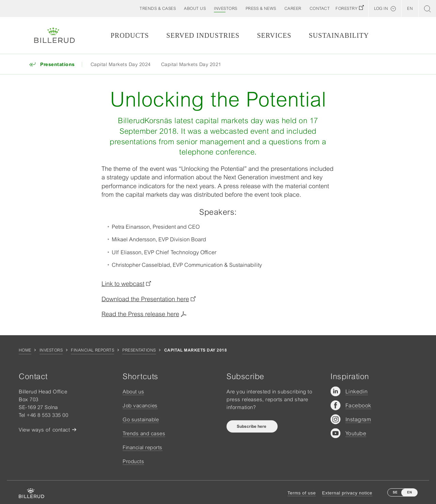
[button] (195, 9)
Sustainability (339, 35)
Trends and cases (144, 433)
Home (25, 350)
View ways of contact (44, 430)
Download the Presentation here (145, 299)
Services (274, 35)
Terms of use (302, 493)
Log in (381, 9)
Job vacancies (140, 405)
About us (133, 392)
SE (395, 492)
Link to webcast (123, 284)
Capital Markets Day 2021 (191, 64)
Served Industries (203, 35)
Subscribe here (252, 426)
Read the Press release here (140, 314)
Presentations (139, 350)
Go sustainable (141, 419)
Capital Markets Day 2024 (121, 64)
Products (130, 35)
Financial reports (92, 350)
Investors (51, 350)
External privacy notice (347, 493)
